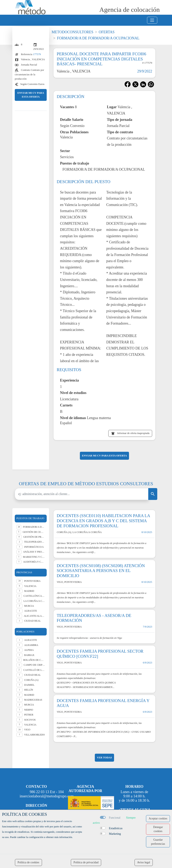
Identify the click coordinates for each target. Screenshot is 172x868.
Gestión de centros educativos (34, 532)
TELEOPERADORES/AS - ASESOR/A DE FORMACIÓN (94, 618)
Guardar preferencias (158, 842)
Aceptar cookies (158, 818)
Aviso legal (144, 862)
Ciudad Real (32, 675)
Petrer (29, 715)
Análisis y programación (34, 552)
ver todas (104, 758)
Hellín (29, 690)
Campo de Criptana (34, 665)
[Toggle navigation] (152, 20)
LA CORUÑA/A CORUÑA (34, 601)
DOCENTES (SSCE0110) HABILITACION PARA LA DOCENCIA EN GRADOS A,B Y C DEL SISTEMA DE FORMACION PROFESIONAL (103, 521)
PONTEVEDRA (32, 581)
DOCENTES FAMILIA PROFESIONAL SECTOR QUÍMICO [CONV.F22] (100, 654)
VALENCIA (30, 586)
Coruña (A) (31, 680)
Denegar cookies (158, 829)
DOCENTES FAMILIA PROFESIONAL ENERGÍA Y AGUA (103, 703)
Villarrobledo (35, 735)
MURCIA (29, 606)
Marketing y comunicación (34, 557)
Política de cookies (28, 862)
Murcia (29, 705)
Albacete (31, 640)
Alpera (29, 650)
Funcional (115, 818)
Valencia (30, 725)
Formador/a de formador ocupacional (34, 527)
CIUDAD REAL (32, 621)
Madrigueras (33, 700)
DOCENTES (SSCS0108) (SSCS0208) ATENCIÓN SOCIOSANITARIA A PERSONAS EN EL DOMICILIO (101, 571)
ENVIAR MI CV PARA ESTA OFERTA (31, 95)
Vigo (27, 730)
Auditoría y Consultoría (34, 562)
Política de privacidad (86, 862)
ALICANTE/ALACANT (34, 616)
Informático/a (34, 547)
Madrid (29, 695)
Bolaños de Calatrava (34, 660)
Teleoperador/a (35, 542)
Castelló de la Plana (34, 670)
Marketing (115, 834)
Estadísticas (116, 828)
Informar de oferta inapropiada (133, 433)
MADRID (29, 591)
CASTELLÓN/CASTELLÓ (34, 596)
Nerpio (29, 710)
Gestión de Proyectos (34, 537)
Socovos (30, 720)
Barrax (29, 655)
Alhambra (31, 645)
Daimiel (29, 685)
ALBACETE (31, 611)
